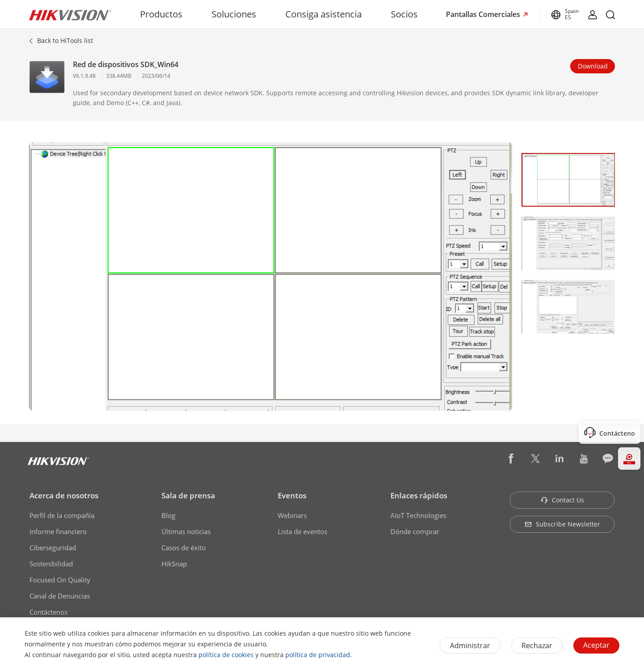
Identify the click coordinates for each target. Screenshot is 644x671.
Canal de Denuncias (60, 596)
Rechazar (537, 646)
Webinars (292, 515)
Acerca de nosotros (64, 495)
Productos (161, 14)
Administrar (470, 646)
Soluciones (234, 14)
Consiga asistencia (324, 14)
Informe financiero (58, 531)
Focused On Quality (60, 580)
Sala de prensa (188, 495)
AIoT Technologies (418, 515)
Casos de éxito (184, 548)
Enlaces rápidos (419, 495)
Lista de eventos (303, 531)
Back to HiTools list (65, 40)
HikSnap (174, 564)
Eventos (292, 495)
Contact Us (562, 500)
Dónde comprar (415, 531)
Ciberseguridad (53, 548)
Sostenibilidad (51, 564)
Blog (168, 515)
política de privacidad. (319, 655)
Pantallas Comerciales (484, 14)
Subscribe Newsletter (562, 524)
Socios (404, 14)
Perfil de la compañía (62, 515)
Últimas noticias (186, 531)
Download (593, 66)
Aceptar (596, 645)
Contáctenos (49, 612)
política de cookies (226, 655)
